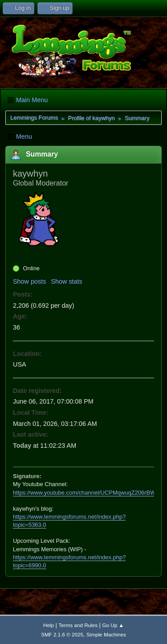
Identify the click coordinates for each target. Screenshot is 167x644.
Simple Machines (106, 634)
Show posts (29, 281)
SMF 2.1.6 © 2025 (62, 634)
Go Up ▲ (113, 625)
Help (49, 625)
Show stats (66, 281)
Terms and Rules (78, 625)
